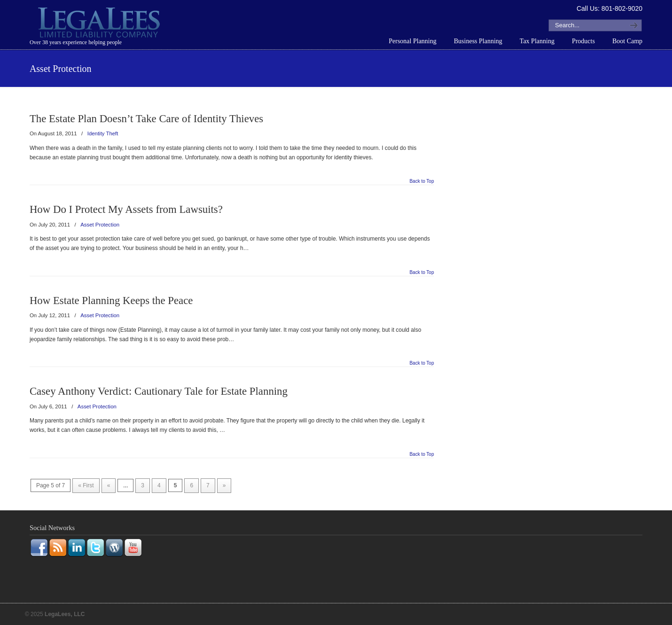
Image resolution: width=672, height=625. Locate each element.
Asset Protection (100, 225)
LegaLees (100, 24)
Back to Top (422, 181)
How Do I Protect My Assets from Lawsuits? (126, 209)
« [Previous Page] (109, 485)
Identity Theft (103, 133)
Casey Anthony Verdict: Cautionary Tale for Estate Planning (159, 391)
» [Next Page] (224, 485)
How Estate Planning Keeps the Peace (111, 301)
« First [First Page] (86, 485)
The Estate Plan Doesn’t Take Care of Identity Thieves (146, 119)
